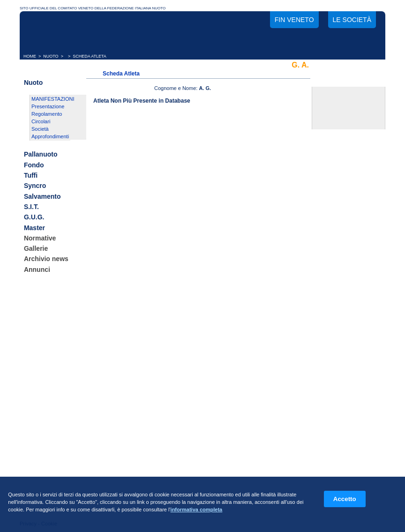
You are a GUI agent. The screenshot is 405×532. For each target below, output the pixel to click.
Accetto (345, 499)
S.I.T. (31, 207)
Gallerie (36, 248)
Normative (40, 238)
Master (34, 228)
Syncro (35, 186)
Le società (352, 20)
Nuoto (33, 82)
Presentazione (48, 106)
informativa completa (197, 510)
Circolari (41, 121)
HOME (30, 56)
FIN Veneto (294, 20)
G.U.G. (34, 217)
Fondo (34, 165)
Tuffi (31, 175)
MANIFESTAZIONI (53, 99)
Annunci (37, 270)
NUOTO (51, 56)
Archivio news (46, 259)
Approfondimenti (50, 136)
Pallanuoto (41, 155)
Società (40, 129)
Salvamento (42, 196)
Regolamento (47, 114)
